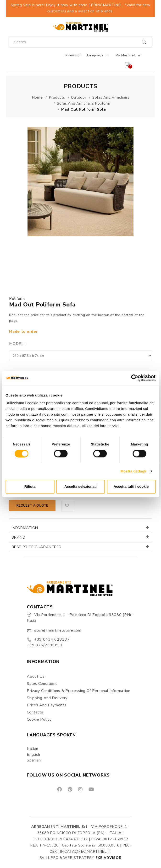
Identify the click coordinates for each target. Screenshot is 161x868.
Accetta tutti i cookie (131, 486)
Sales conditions (42, 684)
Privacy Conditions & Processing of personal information (79, 691)
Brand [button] (18, 537)
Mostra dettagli (133, 471)
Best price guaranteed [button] (36, 547)
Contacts (35, 712)
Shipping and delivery (47, 698)
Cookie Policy (39, 719)
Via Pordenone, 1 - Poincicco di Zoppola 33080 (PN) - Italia (80, 618)
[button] (67, 506)
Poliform (17, 299)
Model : (17, 344)
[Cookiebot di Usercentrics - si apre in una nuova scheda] (135, 378)
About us (36, 676)
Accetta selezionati (80, 486)
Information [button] (25, 528)
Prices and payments (47, 705)
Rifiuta (30, 486)
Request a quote (32, 506)
